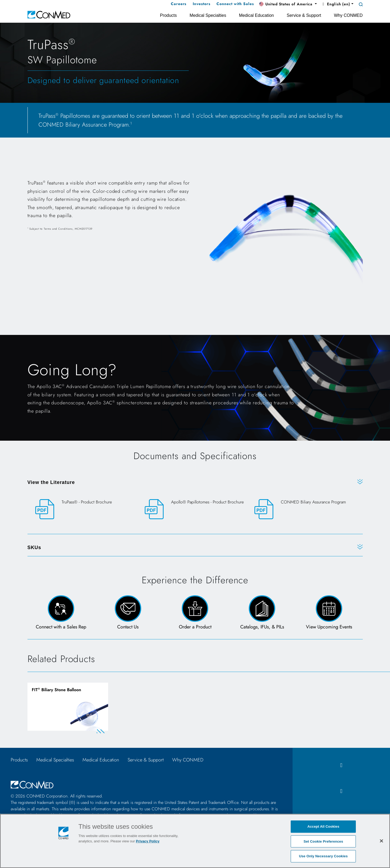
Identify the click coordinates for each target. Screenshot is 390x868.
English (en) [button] (336, 4)
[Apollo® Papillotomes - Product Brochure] (195, 509)
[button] (288, 4)
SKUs (34, 548)
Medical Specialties (55, 760)
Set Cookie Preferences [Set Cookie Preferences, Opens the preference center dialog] (323, 841)
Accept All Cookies (323, 826)
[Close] (381, 841)
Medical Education (101, 760)
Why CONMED (188, 760)
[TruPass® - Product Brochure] (86, 509)
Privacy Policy (148, 841)
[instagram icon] (341, 791)
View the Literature (51, 482)
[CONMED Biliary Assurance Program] (305, 509)
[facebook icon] (341, 766)
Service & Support (146, 760)
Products (19, 760)
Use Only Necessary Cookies (323, 856)
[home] (49, 14)
